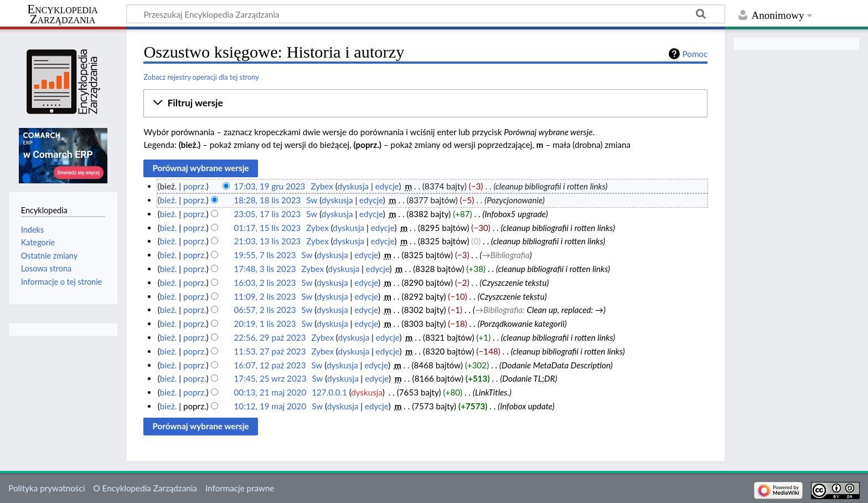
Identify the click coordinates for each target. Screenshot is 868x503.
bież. (169, 200)
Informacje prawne (240, 488)
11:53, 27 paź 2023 (270, 351)
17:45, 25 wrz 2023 (270, 378)
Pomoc (695, 54)
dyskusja (353, 186)
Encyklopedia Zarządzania (63, 14)
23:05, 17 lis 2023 (268, 214)
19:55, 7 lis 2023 (265, 255)
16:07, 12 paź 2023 (270, 365)
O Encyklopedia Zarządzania (145, 488)
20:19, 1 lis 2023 (265, 324)
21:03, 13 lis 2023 (268, 241)
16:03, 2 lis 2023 (265, 283)
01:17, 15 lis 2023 (268, 228)
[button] (425, 103)
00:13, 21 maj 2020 (270, 392)
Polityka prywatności (46, 488)
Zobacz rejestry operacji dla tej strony (201, 77)
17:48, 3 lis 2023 (265, 269)
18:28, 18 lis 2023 (268, 200)
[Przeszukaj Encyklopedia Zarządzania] (426, 14)
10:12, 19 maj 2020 (270, 406)
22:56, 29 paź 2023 (270, 337)
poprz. (195, 186)
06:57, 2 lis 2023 (265, 310)
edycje (387, 186)
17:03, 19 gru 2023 (270, 186)
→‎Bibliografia (505, 255)
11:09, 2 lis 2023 (265, 296)
